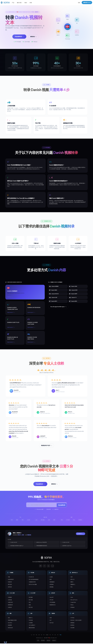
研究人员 (72, 580)
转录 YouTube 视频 (33, 585)
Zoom (72, 598)
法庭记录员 (10, 603)
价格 (31, 3)
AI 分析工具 (31, 577)
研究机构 (52, 585)
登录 (79, 3)
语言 (9, 618)
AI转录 (45, 562)
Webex (72, 605)
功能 (9, 577)
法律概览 (10, 598)
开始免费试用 (19, 37)
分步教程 (31, 623)
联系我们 (72, 626)
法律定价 (10, 608)
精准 (55, 562)
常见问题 (31, 621)
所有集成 (72, 608)
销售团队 (52, 587)
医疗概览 (31, 598)
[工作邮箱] (43, 505)
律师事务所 (10, 605)
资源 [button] (26, 3)
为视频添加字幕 (32, 582)
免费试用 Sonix (87, 2)
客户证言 (52, 623)
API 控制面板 (52, 603)
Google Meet (73, 603)
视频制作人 (73, 585)
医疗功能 (31, 600)
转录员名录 (10, 628)
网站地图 (43, 641)
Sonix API (52, 598)
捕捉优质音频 (32, 628)
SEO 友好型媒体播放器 (34, 580)
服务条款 (54, 641)
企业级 (51, 577)
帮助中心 (20, 536)
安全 (58, 562)
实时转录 (10, 587)
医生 (30, 603)
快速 (51, 562)
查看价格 (33, 37)
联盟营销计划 (53, 605)
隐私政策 (48, 641)
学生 (71, 587)
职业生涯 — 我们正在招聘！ (76, 621)
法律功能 (10, 600)
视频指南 (29, 536)
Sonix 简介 (10, 623)
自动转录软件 (11, 580)
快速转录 (10, 582)
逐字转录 (10, 585)
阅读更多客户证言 (46, 446)
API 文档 (51, 600)
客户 (51, 621)
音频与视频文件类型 (12, 621)
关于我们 (72, 618)
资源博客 (10, 626)
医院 (30, 605)
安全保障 (72, 628)
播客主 (72, 582)
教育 (51, 580)
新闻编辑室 (52, 582)
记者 (71, 577)
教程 (23, 536)
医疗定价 (31, 608)
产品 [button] (13, 3)
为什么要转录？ (32, 626)
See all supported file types (58, 307)
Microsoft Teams (74, 600)
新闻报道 (72, 623)
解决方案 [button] (19, 3)
